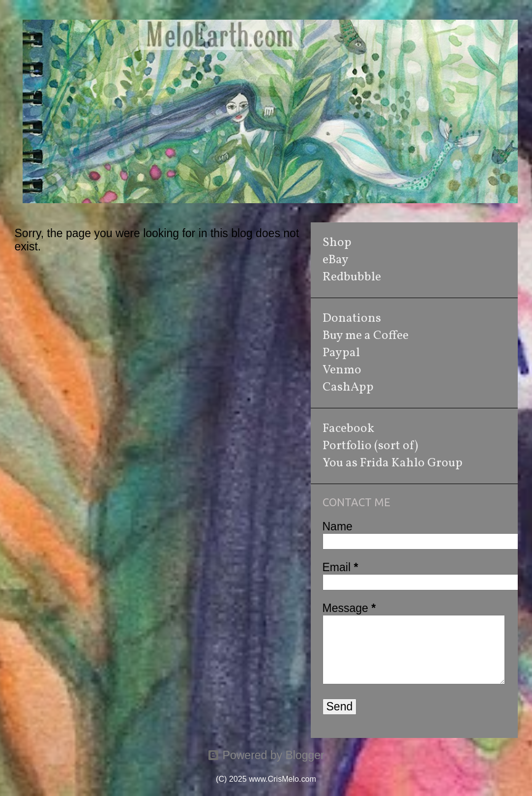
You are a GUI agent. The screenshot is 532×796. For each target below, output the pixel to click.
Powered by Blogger (266, 755)
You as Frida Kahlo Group (393, 463)
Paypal (341, 353)
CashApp (348, 387)
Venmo (342, 370)
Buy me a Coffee (366, 336)
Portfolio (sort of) (370, 446)
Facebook (348, 429)
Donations (352, 319)
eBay (336, 260)
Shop (337, 243)
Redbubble (352, 277)
